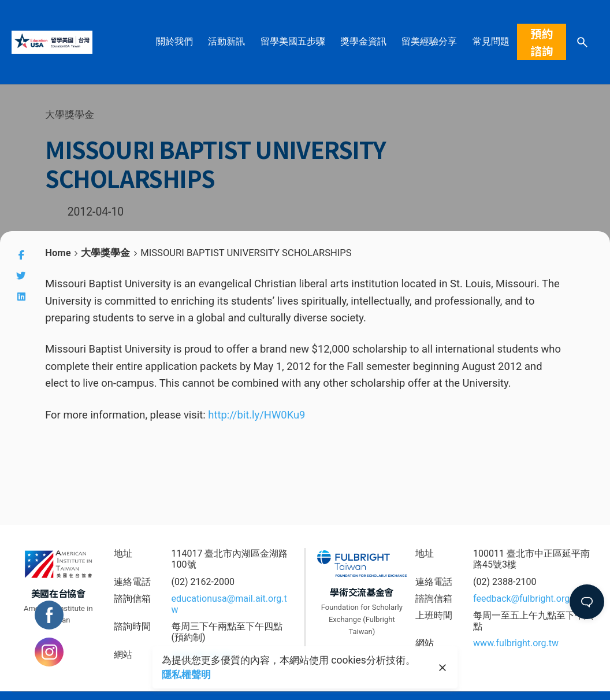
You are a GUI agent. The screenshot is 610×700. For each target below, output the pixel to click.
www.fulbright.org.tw (516, 643)
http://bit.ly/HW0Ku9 (256, 415)
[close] (442, 668)
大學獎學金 (70, 114)
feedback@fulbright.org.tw (528, 599)
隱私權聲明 (186, 675)
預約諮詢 (542, 42)
